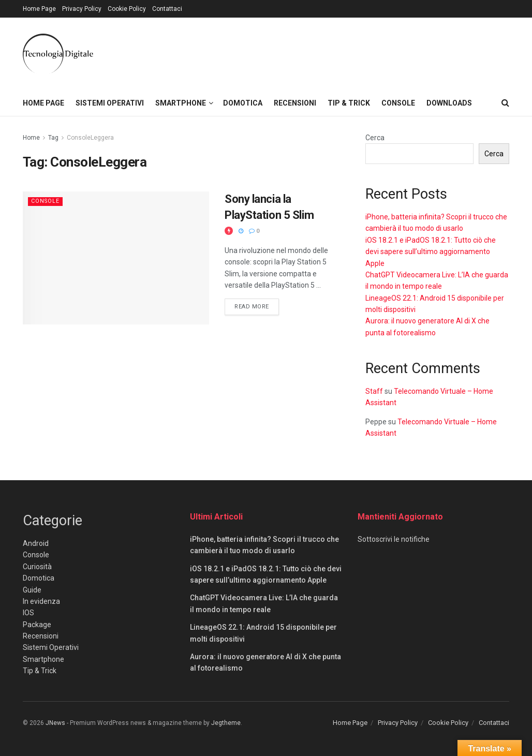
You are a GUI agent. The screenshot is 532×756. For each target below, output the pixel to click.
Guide (32, 590)
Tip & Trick (349, 103)
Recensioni (295, 103)
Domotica (243, 103)
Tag (53, 138)
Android (36, 543)
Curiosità (37, 567)
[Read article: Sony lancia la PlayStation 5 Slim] (116, 258)
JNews (55, 723)
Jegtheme (226, 723)
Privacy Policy (82, 9)
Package (37, 625)
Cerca (375, 138)
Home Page (39, 9)
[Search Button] (505, 103)
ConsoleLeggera (90, 138)
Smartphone (181, 103)
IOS (28, 613)
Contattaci (167, 9)
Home (31, 138)
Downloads (449, 103)
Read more (257, 306)
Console (398, 103)
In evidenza (41, 601)
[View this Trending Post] (229, 231)
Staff (374, 391)
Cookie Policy (127, 9)
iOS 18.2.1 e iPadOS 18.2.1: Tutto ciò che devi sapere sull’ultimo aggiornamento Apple (431, 252)
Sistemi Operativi (110, 103)
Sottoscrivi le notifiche (394, 539)
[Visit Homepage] (58, 54)
